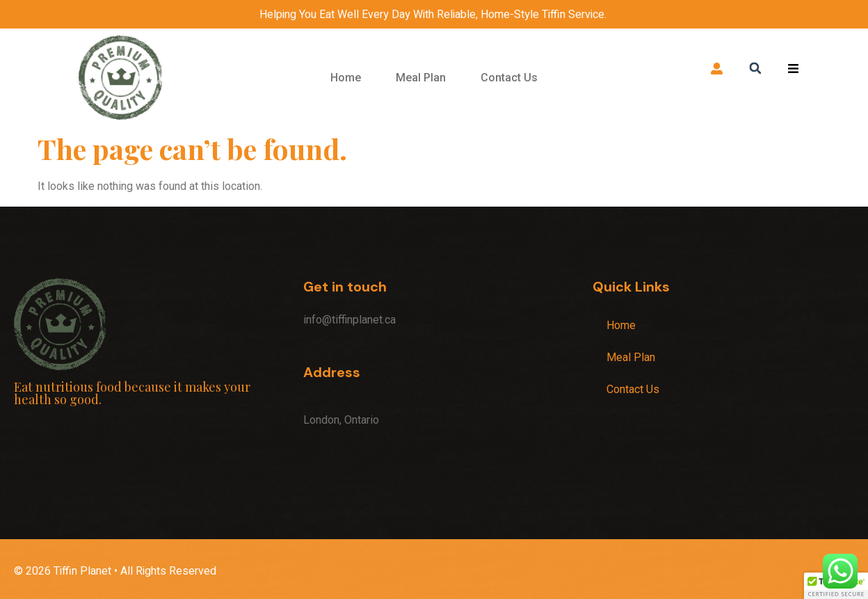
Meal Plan (421, 78)
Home (346, 78)
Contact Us (509, 78)
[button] (755, 68)
